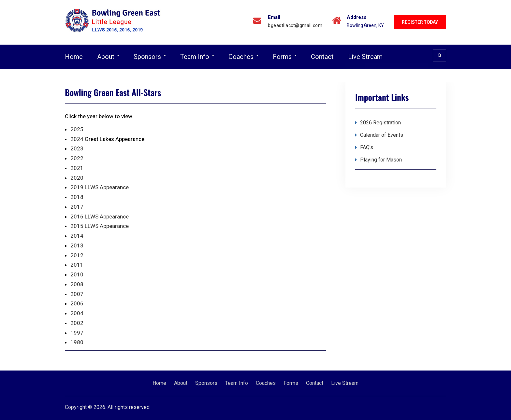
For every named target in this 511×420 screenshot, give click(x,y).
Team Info (195, 57)
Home (74, 57)
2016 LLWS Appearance (100, 217)
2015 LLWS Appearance (100, 226)
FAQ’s (367, 147)
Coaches (241, 57)
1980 (77, 342)
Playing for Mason (381, 160)
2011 (77, 265)
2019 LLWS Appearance (100, 187)
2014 (77, 236)
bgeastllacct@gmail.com (295, 26)
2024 (77, 139)
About (106, 57)
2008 (77, 284)
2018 (77, 197)
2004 (77, 313)
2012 (77, 255)
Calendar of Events (382, 135)
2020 (77, 178)
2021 (77, 168)
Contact (322, 57)
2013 (77, 245)
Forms (282, 57)
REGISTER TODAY (420, 22)
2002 (77, 323)
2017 (77, 207)
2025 (77, 129)
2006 (77, 303)
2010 (77, 274)
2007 (77, 294)
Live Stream (365, 57)
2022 (77, 158)
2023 (77, 148)
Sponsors (147, 57)
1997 (77, 333)
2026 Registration (380, 123)
